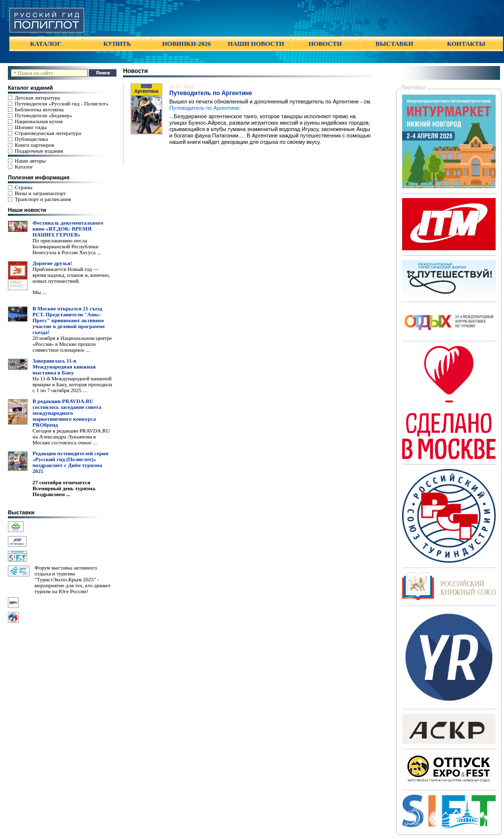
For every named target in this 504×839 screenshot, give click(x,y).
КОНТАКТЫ (466, 44)
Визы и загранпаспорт (40, 193)
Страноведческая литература (48, 133)
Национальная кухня (39, 121)
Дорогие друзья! (52, 263)
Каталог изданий (30, 88)
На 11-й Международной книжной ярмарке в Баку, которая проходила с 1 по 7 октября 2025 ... (72, 384)
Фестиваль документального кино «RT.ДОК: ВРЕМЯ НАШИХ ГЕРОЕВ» (68, 229)
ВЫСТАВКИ (394, 44)
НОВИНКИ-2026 (186, 44)
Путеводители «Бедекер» (44, 115)
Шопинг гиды (31, 127)
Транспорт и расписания (43, 199)
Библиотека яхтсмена (39, 109)
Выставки (21, 512)
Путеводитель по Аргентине (204, 108)
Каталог (24, 167)
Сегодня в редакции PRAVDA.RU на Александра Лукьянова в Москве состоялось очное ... (71, 436)
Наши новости (27, 210)
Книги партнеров (34, 145)
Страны (24, 187)
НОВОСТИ (325, 44)
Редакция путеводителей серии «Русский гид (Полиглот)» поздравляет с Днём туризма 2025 (70, 462)
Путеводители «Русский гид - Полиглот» (62, 103)
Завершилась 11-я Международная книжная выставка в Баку (64, 367)
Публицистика (31, 139)
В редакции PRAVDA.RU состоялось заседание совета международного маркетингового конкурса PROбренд (67, 413)
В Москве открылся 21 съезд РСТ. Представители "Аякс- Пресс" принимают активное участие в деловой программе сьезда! (69, 320)
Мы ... (39, 292)
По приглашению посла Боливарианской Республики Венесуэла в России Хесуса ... (67, 246)
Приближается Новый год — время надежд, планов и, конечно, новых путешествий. (71, 275)
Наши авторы (30, 161)
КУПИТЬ (117, 44)
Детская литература (37, 98)
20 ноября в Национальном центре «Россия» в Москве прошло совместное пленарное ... (72, 344)
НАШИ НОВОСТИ (256, 44)
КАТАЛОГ (46, 44)
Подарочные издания (39, 151)
